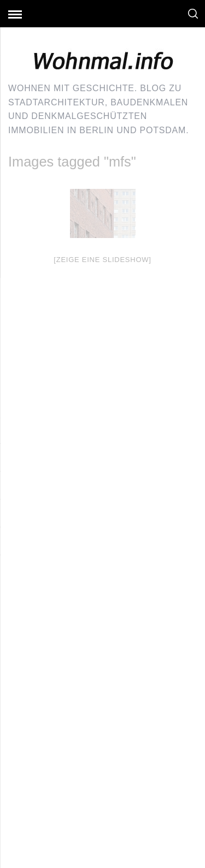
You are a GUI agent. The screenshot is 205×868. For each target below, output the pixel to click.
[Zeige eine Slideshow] (102, 260)
